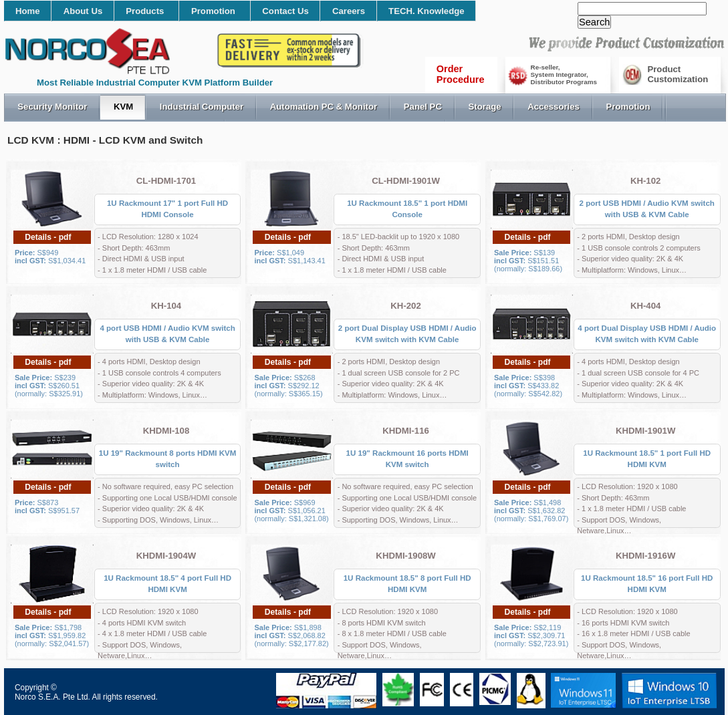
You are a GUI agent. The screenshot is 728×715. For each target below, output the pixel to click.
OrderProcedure (461, 74)
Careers (349, 11)
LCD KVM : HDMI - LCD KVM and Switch (105, 140)
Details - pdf (48, 237)
